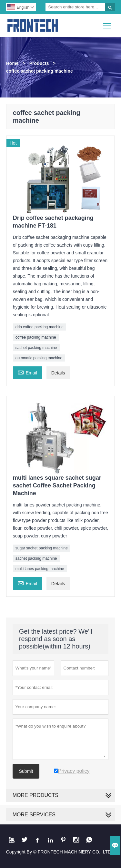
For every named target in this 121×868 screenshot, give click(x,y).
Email (27, 372)
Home (12, 63)
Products (39, 63)
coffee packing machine (36, 337)
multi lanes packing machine (40, 569)
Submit (26, 771)
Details (58, 373)
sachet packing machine (36, 348)
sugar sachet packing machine (42, 548)
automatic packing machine (39, 358)
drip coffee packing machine (40, 327)
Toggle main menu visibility (107, 23)
